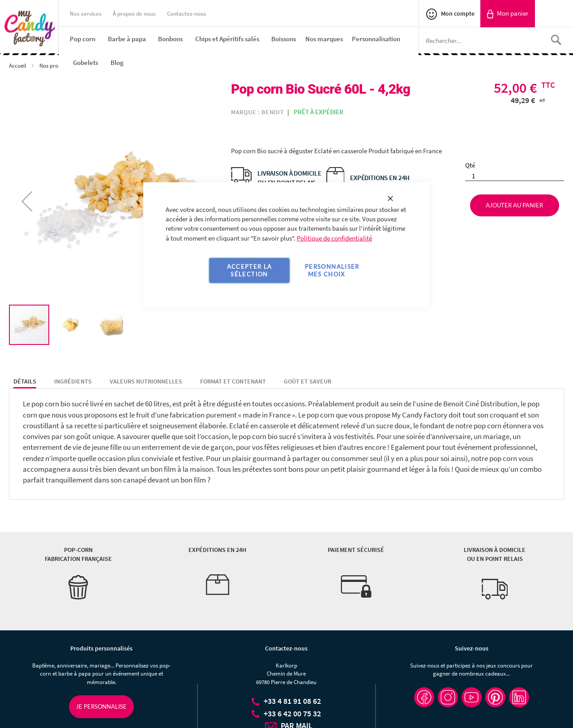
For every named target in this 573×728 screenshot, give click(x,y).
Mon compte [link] (457, 13)
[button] (27, 201)
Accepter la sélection (250, 270)
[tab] (25, 382)
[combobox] (496, 41)
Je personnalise (101, 706)
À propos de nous (134, 14)
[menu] (244, 51)
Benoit (273, 112)
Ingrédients (73, 381)
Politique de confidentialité (334, 238)
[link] (508, 14)
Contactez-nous (187, 14)
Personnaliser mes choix (332, 270)
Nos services (86, 14)
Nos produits (55, 66)
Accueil (18, 66)
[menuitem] (83, 39)
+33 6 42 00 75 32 (292, 713)
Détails (25, 381)
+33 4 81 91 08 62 (292, 701)
